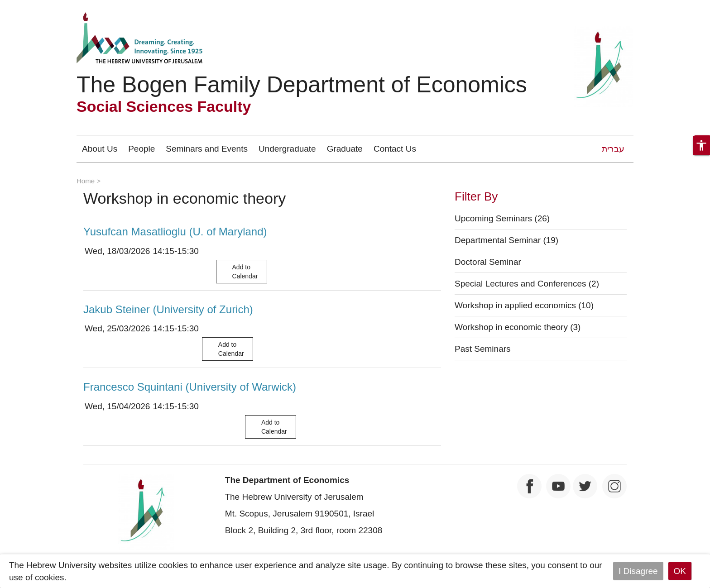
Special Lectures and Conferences (527, 284)
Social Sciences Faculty (164, 106)
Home (86, 181)
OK (680, 571)
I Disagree (638, 571)
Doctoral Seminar (488, 262)
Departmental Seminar (506, 240)
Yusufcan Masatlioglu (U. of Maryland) (175, 232)
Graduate (345, 149)
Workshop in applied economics (524, 305)
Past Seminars (483, 349)
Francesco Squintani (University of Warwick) (190, 387)
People (142, 149)
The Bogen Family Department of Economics (302, 85)
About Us (100, 149)
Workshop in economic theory (518, 327)
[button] (701, 145)
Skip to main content (39, 6)
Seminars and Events (207, 149)
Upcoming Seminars (502, 218)
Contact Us (395, 149)
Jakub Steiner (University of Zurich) (168, 309)
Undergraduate (287, 149)
